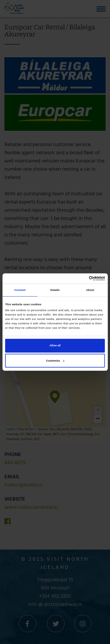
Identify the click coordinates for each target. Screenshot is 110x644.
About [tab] (90, 290)
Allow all (55, 346)
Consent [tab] (20, 290)
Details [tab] (55, 290)
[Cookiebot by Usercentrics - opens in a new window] (80, 279)
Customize (55, 361)
